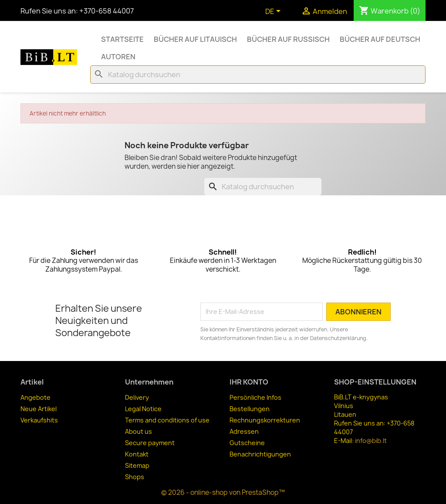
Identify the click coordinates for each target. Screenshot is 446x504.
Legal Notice (143, 409)
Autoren (118, 57)
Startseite (122, 39)
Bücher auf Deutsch (380, 39)
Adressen (244, 431)
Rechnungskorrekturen (265, 420)
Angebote (35, 397)
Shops (135, 477)
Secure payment (150, 443)
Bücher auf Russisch (288, 39)
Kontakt (137, 454)
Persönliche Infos (255, 397)
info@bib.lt (371, 441)
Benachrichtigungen (260, 454)
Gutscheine (247, 443)
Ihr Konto (249, 382)
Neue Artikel (39, 409)
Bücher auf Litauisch (195, 39)
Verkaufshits (39, 420)
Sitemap (137, 465)
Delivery (137, 397)
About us (139, 431)
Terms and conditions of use (167, 420)
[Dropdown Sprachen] (274, 12)
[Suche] (258, 75)
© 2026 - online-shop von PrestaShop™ (223, 492)
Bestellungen (250, 409)
